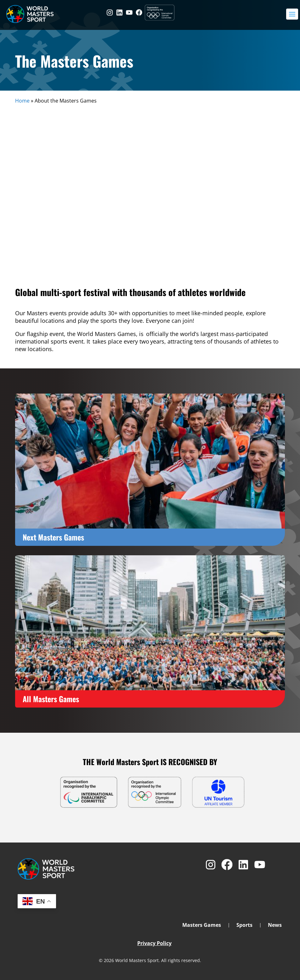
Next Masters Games (53, 537)
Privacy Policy (154, 943)
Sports (244, 926)
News (275, 926)
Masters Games (202, 926)
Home (22, 101)
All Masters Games (51, 699)
